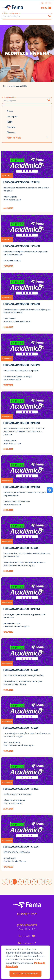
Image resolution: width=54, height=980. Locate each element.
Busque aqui (9, 97)
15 (46, 882)
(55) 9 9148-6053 (27, 925)
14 (43, 882)
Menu (46, 8)
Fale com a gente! (27, 943)
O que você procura (12, 13)
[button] (49, 100)
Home (6, 86)
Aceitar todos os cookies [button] (25, 973)
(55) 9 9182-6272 (27, 914)
